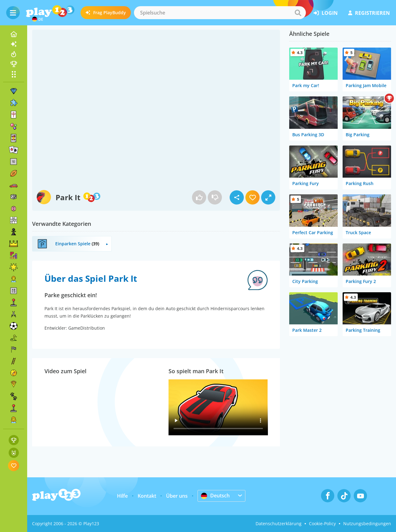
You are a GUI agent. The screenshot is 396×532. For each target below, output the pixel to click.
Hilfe (122, 496)
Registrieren (369, 13)
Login (326, 13)
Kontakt (147, 496)
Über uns (177, 496)
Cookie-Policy (322, 524)
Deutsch (215, 496)
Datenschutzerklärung (279, 524)
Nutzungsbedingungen (367, 524)
